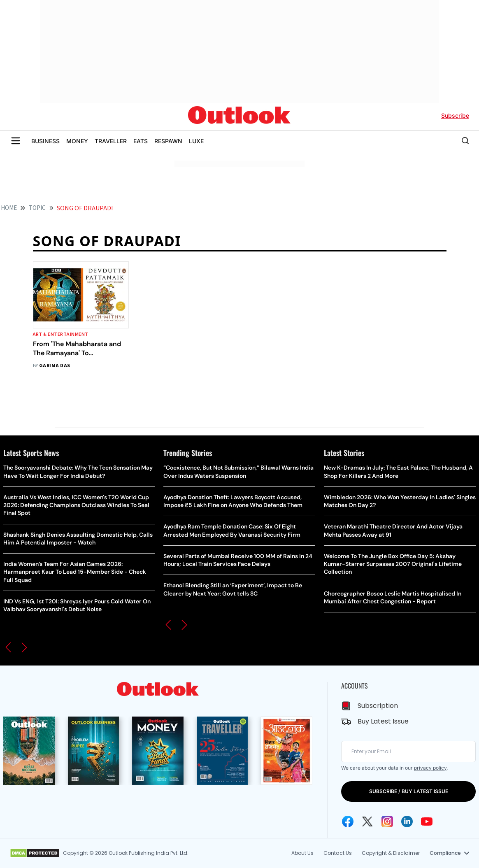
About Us (302, 853)
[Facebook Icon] (348, 821)
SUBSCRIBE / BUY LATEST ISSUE (409, 791)
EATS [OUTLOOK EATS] (141, 141)
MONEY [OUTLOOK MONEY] (77, 141)
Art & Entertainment (61, 334)
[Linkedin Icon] (407, 821)
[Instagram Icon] (387, 821)
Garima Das (55, 366)
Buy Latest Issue (383, 721)
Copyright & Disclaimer (391, 853)
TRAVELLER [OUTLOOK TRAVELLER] (111, 141)
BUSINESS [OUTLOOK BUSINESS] (45, 141)
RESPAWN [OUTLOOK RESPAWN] (168, 141)
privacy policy (430, 768)
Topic (37, 208)
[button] (8, 647)
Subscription (378, 706)
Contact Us (338, 853)
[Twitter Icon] (367, 821)
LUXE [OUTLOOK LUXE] (196, 141)
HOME (9, 208)
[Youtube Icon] (427, 821)
